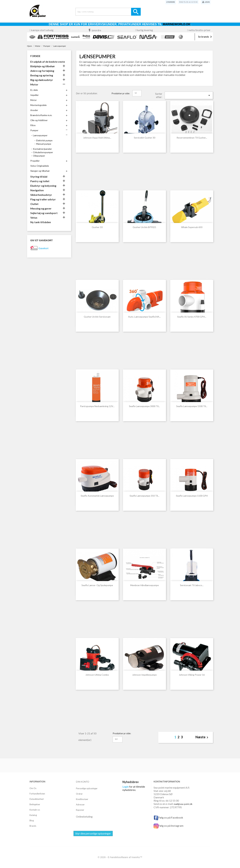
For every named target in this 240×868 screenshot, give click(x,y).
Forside (35, 56)
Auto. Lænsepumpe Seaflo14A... (144, 317)
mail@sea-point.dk (183, 804)
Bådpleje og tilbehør (43, 66)
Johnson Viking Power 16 (192, 675)
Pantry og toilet (40, 181)
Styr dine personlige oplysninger (93, 833)
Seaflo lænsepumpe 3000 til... (144, 406)
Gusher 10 (97, 227)
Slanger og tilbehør (40, 171)
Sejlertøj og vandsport (44, 213)
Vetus (34, 218)
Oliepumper (39, 156)
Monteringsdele (38, 105)
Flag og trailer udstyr (43, 199)
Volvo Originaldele (40, 166)
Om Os (33, 788)
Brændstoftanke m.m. (41, 115)
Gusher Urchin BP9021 (144, 227)
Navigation (37, 190)
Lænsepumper (40, 135)
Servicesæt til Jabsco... (192, 585)
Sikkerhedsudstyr (41, 195)
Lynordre (171, 2)
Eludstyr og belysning (43, 186)
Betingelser (35, 804)
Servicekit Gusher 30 (145, 138)
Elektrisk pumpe (44, 140)
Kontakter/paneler (42, 149)
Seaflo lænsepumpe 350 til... (144, 496)
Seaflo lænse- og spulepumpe (97, 585)
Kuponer (80, 810)
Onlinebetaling (84, 816)
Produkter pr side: (121, 93)
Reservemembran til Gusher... (192, 138)
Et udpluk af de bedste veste (48, 62)
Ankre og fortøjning (42, 71)
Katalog (33, 815)
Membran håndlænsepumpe (145, 585)
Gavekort (43, 248)
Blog (32, 820)
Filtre (33, 125)
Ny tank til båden (41, 222)
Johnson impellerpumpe (144, 675)
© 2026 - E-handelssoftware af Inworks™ (120, 857)
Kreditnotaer (82, 799)
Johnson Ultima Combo (97, 675)
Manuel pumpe (44, 144)
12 (136, 93)
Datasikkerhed (37, 799)
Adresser (80, 805)
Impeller (34, 95)
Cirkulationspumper (43, 152)
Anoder (34, 110)
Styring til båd (39, 177)
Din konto (83, 782)
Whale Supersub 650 (192, 227)
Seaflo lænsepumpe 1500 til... (192, 406)
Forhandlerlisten (37, 794)
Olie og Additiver (39, 120)
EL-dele (34, 90)
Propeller (35, 161)
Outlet (34, 204)
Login (126, 787)
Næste (202, 737)
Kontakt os (35, 810)
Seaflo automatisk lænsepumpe (97, 496)
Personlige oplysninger (87, 788)
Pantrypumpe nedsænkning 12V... (97, 406)
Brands (33, 826)
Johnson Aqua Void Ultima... (97, 138)
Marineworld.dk (177, 24)
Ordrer (79, 794)
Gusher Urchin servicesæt (97, 317)
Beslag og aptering (42, 75)
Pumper (34, 130)
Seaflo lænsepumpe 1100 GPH (192, 496)
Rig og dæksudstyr (42, 80)
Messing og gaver (41, 208)
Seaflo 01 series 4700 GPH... (192, 317)
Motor (34, 84)
